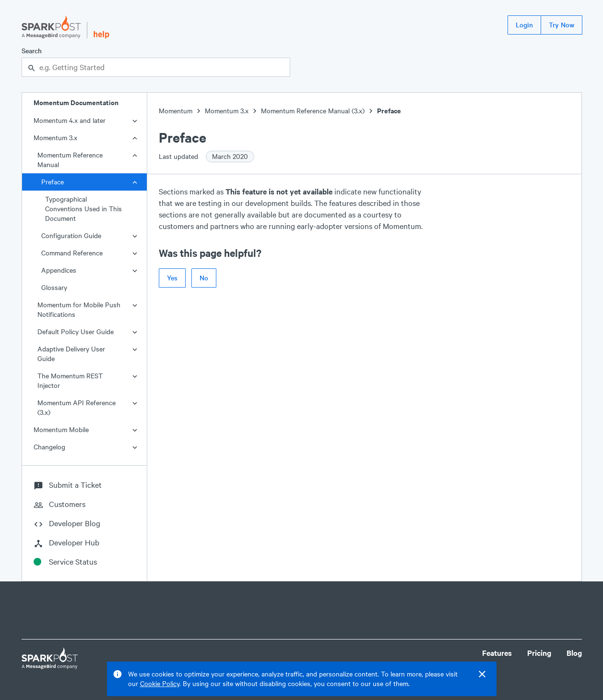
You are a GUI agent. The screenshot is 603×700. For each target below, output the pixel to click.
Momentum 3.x (55, 138)
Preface (53, 182)
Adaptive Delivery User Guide (71, 354)
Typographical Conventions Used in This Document (83, 209)
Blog (574, 653)
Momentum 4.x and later (70, 120)
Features (497, 653)
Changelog (49, 447)
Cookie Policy (160, 683)
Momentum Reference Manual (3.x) (313, 111)
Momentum (176, 111)
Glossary (54, 287)
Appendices (59, 270)
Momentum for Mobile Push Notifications (79, 309)
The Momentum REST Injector (70, 380)
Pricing (539, 653)
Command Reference (72, 253)
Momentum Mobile (61, 429)
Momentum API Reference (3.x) (77, 407)
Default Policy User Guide (76, 332)
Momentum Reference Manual (70, 160)
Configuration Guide (71, 235)
